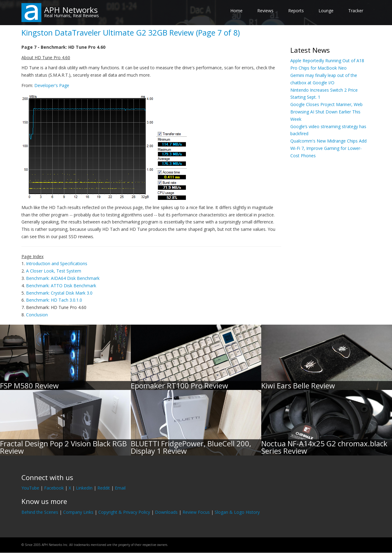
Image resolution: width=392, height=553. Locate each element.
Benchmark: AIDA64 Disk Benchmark (63, 278)
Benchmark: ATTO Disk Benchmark (61, 286)
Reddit (104, 488)
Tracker (356, 11)
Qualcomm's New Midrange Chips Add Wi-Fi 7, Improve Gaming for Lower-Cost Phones (328, 148)
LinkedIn (84, 488)
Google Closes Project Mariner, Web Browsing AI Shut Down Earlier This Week (326, 112)
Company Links (78, 512)
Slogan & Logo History (237, 512)
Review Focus (196, 512)
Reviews (265, 11)
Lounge (326, 11)
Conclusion (37, 315)
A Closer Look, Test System (54, 271)
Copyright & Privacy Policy (124, 512)
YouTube (30, 488)
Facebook (54, 488)
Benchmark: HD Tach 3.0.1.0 (54, 300)
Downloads (166, 512)
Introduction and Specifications (57, 263)
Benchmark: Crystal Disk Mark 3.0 (59, 293)
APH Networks (71, 10)
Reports (296, 11)
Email (120, 488)
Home (236, 11)
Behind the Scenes (40, 512)
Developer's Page (52, 85)
